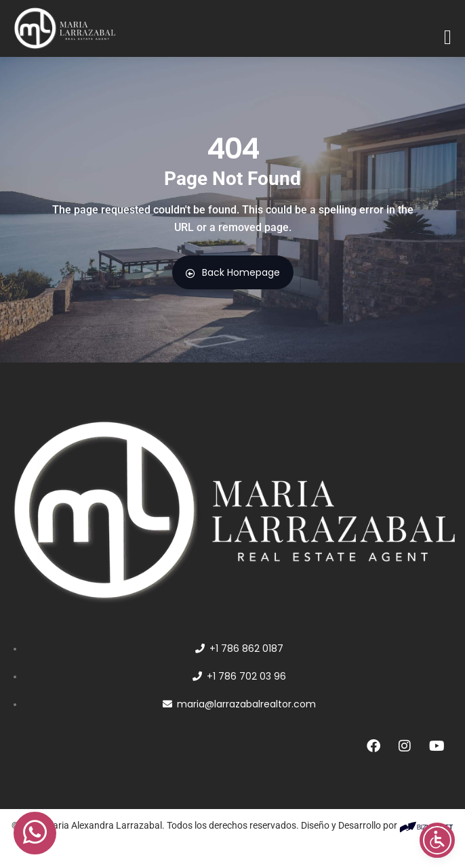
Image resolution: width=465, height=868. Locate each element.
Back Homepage (233, 272)
